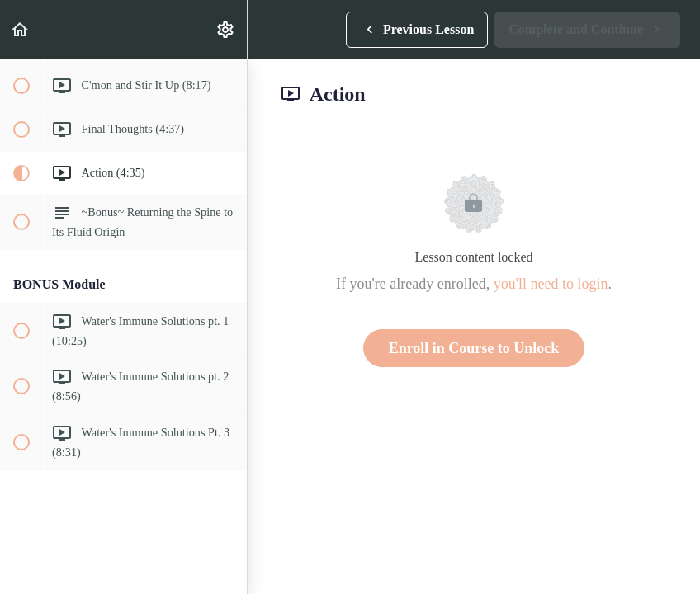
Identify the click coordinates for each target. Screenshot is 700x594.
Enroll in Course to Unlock (474, 348)
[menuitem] (226, 29)
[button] (21, 29)
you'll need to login (551, 284)
